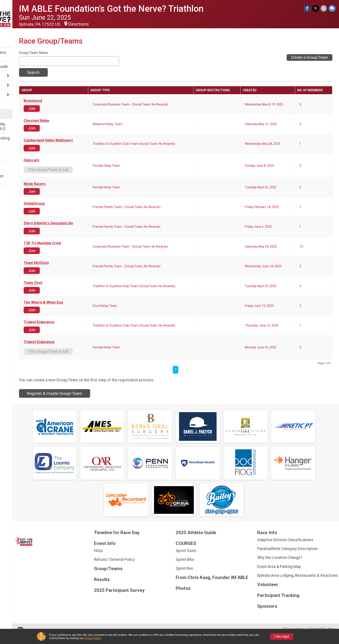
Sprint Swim (201, 551)
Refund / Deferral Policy (137, 560)
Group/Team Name (63, 53)
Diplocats (61, 160)
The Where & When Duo (73, 302)
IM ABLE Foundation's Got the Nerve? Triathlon (141, 9)
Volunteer (12, 105)
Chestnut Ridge (66, 121)
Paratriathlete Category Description (295, 549)
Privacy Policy (93, 638)
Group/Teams (16, 114)
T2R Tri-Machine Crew (72, 243)
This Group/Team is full (78, 170)
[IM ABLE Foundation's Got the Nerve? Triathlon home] (21, 17)
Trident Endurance (69, 322)
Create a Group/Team (309, 57)
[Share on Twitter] (316, 9)
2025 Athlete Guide (20, 66)
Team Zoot (63, 283)
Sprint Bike (200, 560)
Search (63, 72)
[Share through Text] (332, 9)
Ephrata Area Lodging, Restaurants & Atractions (296, 578)
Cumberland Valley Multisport (78, 140)
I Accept (282, 636)
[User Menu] (21, 39)
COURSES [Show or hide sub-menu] (13, 95)
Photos (10, 157)
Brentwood (62, 101)
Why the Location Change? (287, 558)
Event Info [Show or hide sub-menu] (13, 86)
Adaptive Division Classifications (293, 540)
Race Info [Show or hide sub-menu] (12, 76)
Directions (108, 24)
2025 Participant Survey (18, 178)
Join (61, 109)
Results (10, 148)
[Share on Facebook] (309, 9)
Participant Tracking (21, 138)
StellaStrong (64, 204)
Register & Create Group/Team (84, 393)
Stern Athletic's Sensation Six (78, 223)
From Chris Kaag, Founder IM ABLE (19, 126)
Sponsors (12, 167)
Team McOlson (66, 263)
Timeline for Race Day (20, 55)
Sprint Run (199, 568)
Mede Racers (64, 184)
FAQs (121, 551)
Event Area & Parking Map (287, 567)
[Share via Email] (324, 9)
